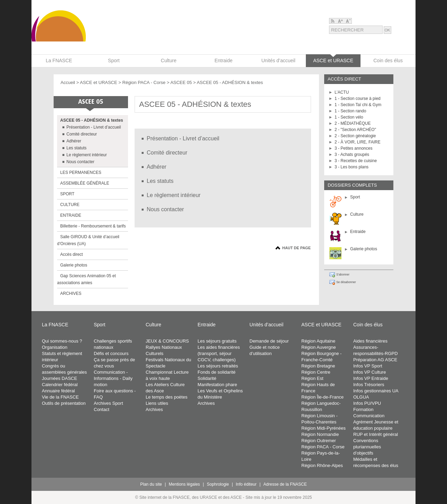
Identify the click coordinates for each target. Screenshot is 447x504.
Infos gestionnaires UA (376, 391)
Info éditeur (246, 484)
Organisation (55, 347)
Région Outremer (319, 441)
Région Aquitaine (318, 341)
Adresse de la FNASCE (285, 484)
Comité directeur (82, 134)
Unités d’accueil (266, 325)
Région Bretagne (318, 366)
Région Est (312, 378)
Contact (102, 409)
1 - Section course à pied (358, 99)
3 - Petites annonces (353, 148)
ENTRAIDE (71, 215)
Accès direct (71, 254)
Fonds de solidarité (217, 372)
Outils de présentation (64, 403)
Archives (154, 409)
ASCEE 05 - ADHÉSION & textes (92, 120)
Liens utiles (157, 403)
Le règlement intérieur (87, 155)
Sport (355, 197)
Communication (369, 416)
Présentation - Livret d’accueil (94, 127)
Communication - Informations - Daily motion (113, 378)
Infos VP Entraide (371, 378)
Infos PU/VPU (367, 403)
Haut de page (297, 248)
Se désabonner (346, 282)
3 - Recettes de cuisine (356, 161)
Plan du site (151, 484)
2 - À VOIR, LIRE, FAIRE (358, 142)
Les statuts (76, 148)
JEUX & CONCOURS (167, 341)
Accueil (68, 82)
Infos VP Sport (368, 366)
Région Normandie (320, 434)
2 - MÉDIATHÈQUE (353, 123)
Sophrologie (218, 484)
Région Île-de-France (322, 397)
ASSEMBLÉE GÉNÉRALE (85, 183)
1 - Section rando (350, 111)
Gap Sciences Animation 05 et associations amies (86, 279)
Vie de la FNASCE (60, 397)
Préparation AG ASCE (375, 360)
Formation (363, 409)
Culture (357, 214)
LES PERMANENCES (81, 172)
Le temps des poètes (167, 397)
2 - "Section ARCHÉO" (355, 130)
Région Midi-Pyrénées (323, 428)
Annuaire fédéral (58, 391)
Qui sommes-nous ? (62, 341)
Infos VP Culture (370, 372)
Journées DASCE (60, 378)
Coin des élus (368, 325)
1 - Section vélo (349, 117)
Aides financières (370, 341)
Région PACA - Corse (145, 82)
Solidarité (207, 378)
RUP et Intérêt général (376, 434)
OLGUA (361, 397)
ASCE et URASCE (99, 82)
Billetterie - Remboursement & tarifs (93, 226)
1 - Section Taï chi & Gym (358, 105)
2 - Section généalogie (355, 136)
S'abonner (343, 274)
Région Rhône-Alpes (322, 465)
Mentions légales (184, 484)
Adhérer (74, 141)
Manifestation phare (217, 385)
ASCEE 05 (181, 82)
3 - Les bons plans (352, 167)
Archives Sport (108, 403)
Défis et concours (111, 353)
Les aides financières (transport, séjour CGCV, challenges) (219, 353)
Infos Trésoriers (369, 385)
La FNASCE (55, 325)
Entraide (358, 232)
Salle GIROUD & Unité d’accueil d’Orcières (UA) (88, 240)
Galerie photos (364, 249)
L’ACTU (342, 92)
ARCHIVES (71, 293)
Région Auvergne (319, 347)
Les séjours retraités (218, 366)
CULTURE (70, 205)
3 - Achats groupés (352, 155)
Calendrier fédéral (60, 385)
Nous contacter (80, 162)
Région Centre (316, 372)
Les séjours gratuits (217, 341)
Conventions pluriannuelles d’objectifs (367, 447)
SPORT (67, 194)
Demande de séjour (269, 341)
